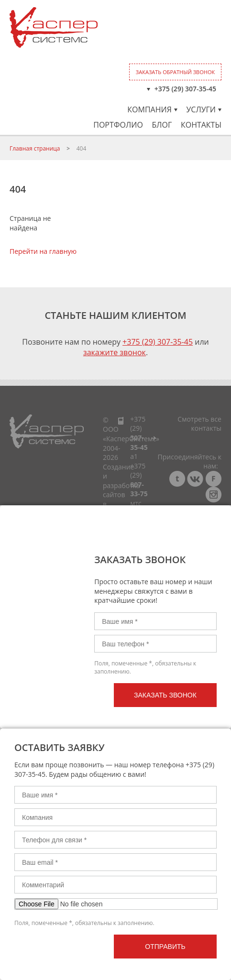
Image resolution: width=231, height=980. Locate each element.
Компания (152, 109)
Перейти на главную (43, 251)
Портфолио (118, 125)
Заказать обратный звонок (175, 72)
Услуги (204, 109)
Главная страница (35, 148)
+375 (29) (139, 433)
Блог (162, 125)
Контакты (201, 125)
